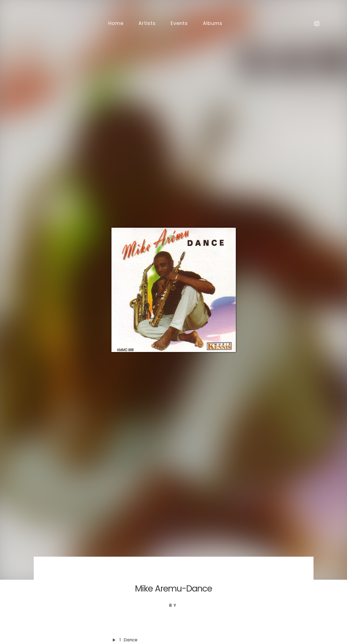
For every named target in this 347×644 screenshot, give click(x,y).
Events (179, 23)
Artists (147, 23)
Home (116, 23)
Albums (213, 23)
